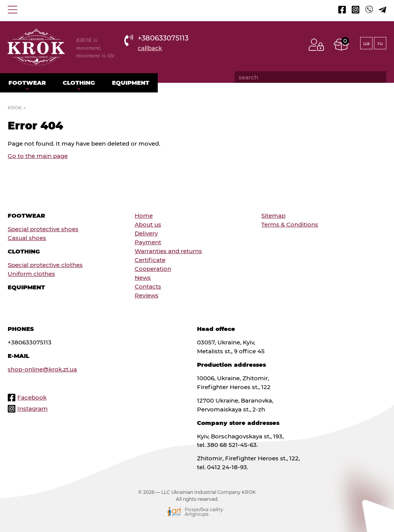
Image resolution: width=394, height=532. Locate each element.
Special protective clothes (45, 265)
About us (148, 224)
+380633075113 (163, 38)
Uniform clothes (31, 274)
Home (144, 216)
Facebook (32, 397)
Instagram (33, 409)
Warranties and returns (168, 251)
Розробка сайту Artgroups (204, 512)
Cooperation (153, 269)
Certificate (150, 260)
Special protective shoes (43, 229)
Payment (148, 242)
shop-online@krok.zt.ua (42, 369)
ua (366, 43)
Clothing (79, 83)
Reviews (147, 295)
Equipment (131, 83)
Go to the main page (38, 156)
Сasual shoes (27, 238)
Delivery (146, 233)
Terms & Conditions (290, 224)
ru (380, 43)
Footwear (27, 83)
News (143, 278)
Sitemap (273, 216)
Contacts (148, 286)
